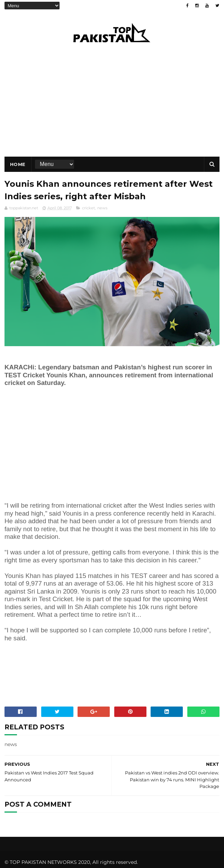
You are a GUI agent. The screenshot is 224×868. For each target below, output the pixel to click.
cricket (88, 208)
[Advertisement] (63, 451)
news (102, 208)
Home (18, 164)
